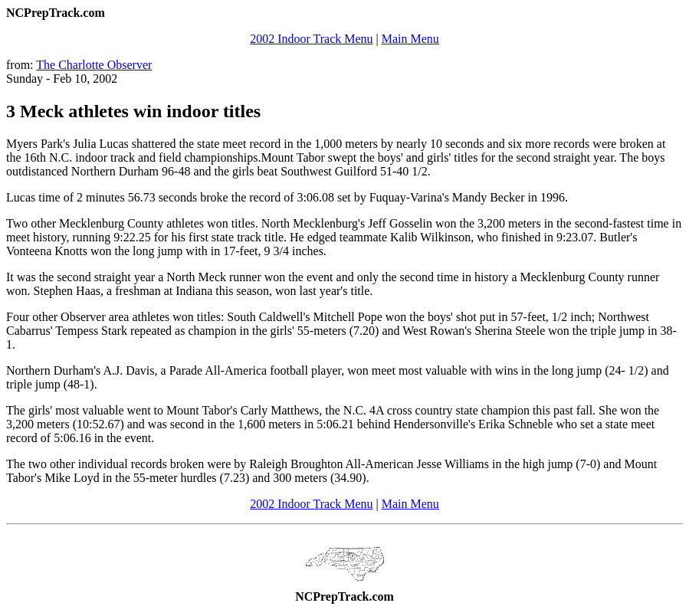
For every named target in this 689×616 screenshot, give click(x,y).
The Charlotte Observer (94, 65)
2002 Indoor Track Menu (311, 39)
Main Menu (410, 39)
